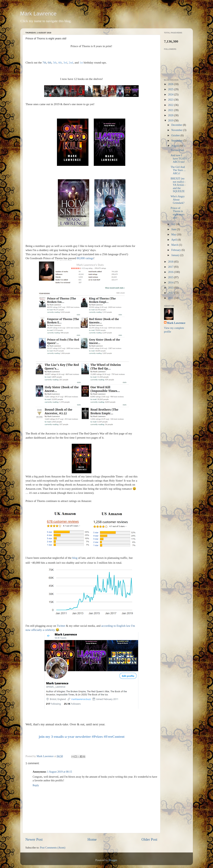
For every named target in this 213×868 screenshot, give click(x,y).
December (177, 125)
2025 (171, 89)
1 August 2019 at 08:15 (60, 772)
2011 (171, 298)
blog (75, 558)
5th (55, 62)
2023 (171, 100)
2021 (171, 110)
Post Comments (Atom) (53, 848)
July (174, 224)
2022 (171, 105)
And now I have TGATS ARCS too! (179, 159)
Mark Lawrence (38, 14)
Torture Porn (177, 150)
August (176, 146)
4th (60, 62)
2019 (171, 120)
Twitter (61, 626)
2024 (171, 95)
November (177, 130)
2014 (171, 282)
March (175, 245)
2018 (171, 262)
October (176, 135)
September (177, 141)
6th (50, 62)
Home (92, 839)
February (176, 250)
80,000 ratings (85, 258)
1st (81, 62)
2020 (171, 115)
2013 (171, 288)
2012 (171, 293)
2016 (171, 272)
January (176, 255)
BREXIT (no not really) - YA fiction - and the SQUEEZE (178, 185)
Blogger (113, 860)
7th (44, 62)
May (174, 234)
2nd (71, 62)
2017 (171, 267)
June (174, 229)
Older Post (149, 839)
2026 (171, 84)
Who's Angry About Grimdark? (178, 200)
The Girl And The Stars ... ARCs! (178, 170)
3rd (65, 62)
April (174, 240)
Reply (36, 785)
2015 (171, 277)
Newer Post (34, 839)
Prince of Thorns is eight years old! (177, 213)
